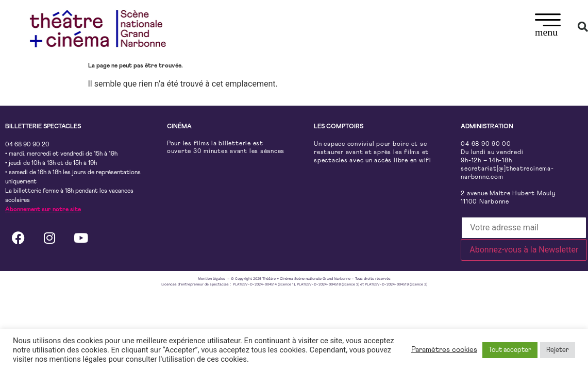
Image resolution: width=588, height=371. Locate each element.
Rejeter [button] (558, 350)
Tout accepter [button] (510, 350)
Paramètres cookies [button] (444, 350)
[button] (548, 27)
